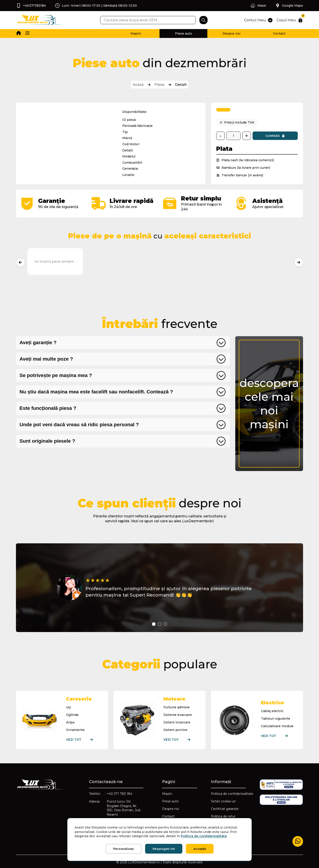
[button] (27, 33)
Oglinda (72, 715)
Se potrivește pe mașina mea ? (56, 375)
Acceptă (200, 849)
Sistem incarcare (177, 722)
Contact (279, 33)
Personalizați (124, 849)
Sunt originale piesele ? (47, 441)
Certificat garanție (225, 809)
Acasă (138, 85)
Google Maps (289, 6)
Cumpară (275, 136)
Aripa (70, 722)
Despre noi (231, 33)
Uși (68, 707)
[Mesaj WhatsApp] (298, 841)
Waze (258, 6)
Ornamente (75, 730)
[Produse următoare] (299, 262)
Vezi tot (83, 740)
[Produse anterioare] (20, 262)
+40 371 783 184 (120, 794)
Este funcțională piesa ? (48, 408)
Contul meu (259, 20)
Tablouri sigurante (276, 719)
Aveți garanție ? (38, 343)
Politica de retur (223, 816)
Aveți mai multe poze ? (46, 359)
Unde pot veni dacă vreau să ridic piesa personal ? (79, 425)
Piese (159, 85)
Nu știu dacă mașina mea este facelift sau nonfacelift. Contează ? (96, 392)
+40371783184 (31, 6)
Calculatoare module (277, 726)
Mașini (136, 33)
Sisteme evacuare (178, 715)
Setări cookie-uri (223, 801)
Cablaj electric (272, 711)
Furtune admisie (177, 707)
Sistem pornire (175, 730)
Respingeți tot (164, 849)
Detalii (181, 85)
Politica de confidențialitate (232, 794)
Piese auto (184, 33)
